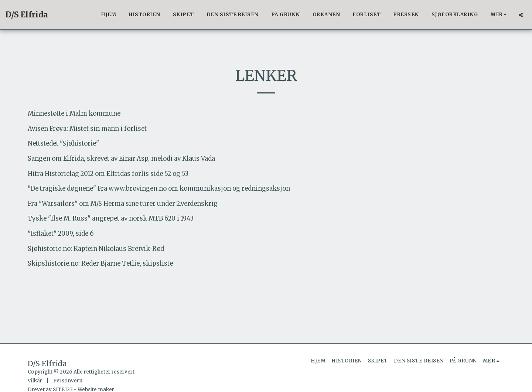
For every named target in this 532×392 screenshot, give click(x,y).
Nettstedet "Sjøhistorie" (63, 144)
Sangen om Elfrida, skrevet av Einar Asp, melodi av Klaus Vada (121, 159)
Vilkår (35, 381)
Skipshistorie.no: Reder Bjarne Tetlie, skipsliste (100, 264)
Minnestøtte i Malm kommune (74, 114)
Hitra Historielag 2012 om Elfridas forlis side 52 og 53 (108, 174)
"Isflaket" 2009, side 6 (61, 234)
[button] (521, 15)
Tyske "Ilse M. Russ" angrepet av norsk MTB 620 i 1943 (111, 219)
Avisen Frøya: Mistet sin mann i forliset (87, 129)
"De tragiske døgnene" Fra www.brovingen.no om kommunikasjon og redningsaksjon (159, 189)
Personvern (68, 381)
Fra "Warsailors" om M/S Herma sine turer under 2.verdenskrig (123, 204)
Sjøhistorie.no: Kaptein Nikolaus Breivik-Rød (96, 249)
